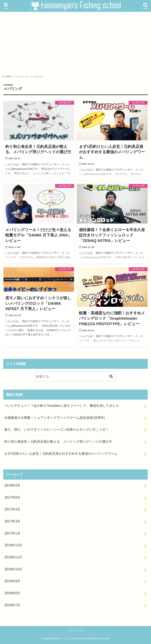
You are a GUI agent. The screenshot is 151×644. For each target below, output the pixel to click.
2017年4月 (12, 509)
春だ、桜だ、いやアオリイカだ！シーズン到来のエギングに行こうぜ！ (57, 429)
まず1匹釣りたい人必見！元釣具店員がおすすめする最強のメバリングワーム (61, 453)
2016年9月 (12, 581)
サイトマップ (76, 631)
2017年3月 (12, 521)
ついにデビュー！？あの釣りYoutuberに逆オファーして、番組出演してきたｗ (62, 406)
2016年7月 (12, 605)
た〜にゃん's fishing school (73, 638)
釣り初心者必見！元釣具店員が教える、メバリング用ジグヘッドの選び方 (58, 441)
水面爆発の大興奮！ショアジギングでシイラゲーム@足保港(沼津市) (54, 418)
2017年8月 (12, 497)
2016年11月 (13, 557)
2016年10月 (13, 569)
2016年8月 (12, 593)
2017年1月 (12, 533)
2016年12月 (13, 545)
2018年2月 (12, 485)
